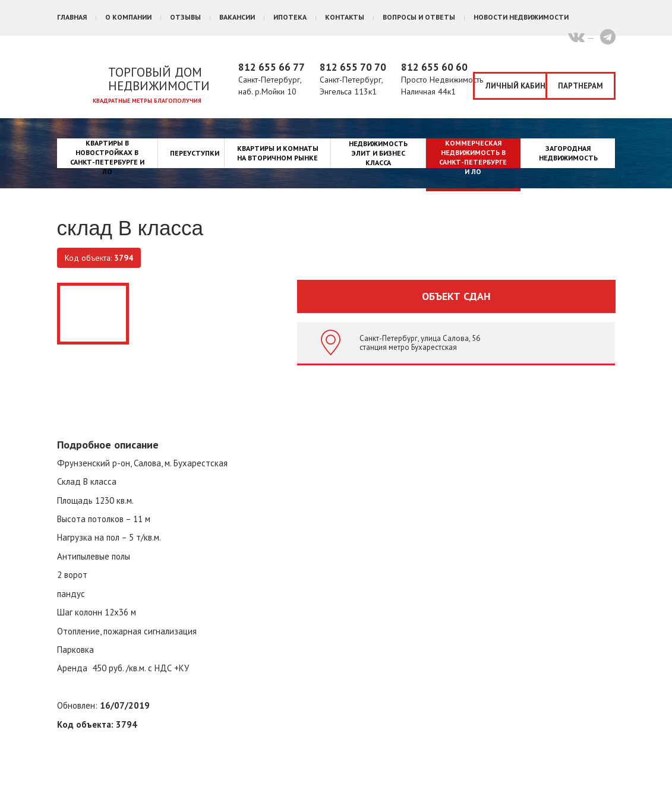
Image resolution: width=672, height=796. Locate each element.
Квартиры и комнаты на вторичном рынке (278, 153)
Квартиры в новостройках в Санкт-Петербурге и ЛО (107, 157)
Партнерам (580, 86)
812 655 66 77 (272, 67)
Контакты (345, 17)
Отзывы (185, 17)
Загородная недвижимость (568, 153)
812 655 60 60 (434, 67)
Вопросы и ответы (419, 17)
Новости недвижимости (521, 17)
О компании (128, 17)
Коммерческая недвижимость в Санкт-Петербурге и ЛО (473, 157)
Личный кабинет (516, 86)
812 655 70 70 (353, 67)
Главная (72, 17)
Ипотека (290, 17)
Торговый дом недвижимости (159, 79)
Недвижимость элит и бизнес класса (378, 153)
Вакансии (237, 17)
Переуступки (195, 153)
